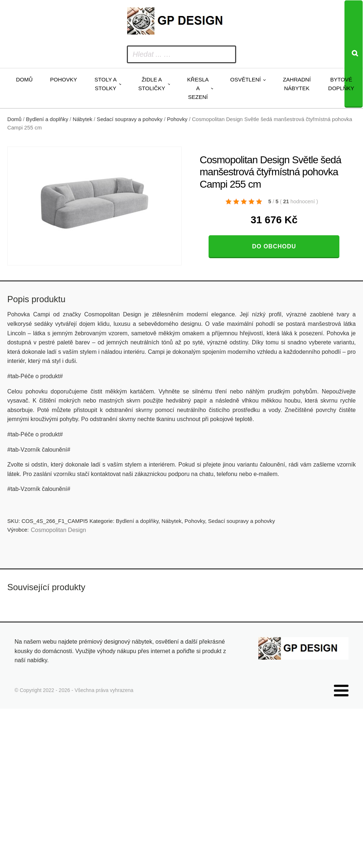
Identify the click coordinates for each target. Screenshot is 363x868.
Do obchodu (274, 246)
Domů (24, 79)
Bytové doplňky (341, 84)
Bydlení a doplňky (47, 119)
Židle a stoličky (152, 84)
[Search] (354, 54)
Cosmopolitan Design (59, 530)
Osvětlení (245, 79)
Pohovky (64, 79)
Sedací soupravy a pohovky (130, 119)
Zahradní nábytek (297, 84)
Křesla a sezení (198, 88)
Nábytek (82, 119)
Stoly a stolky (106, 84)
